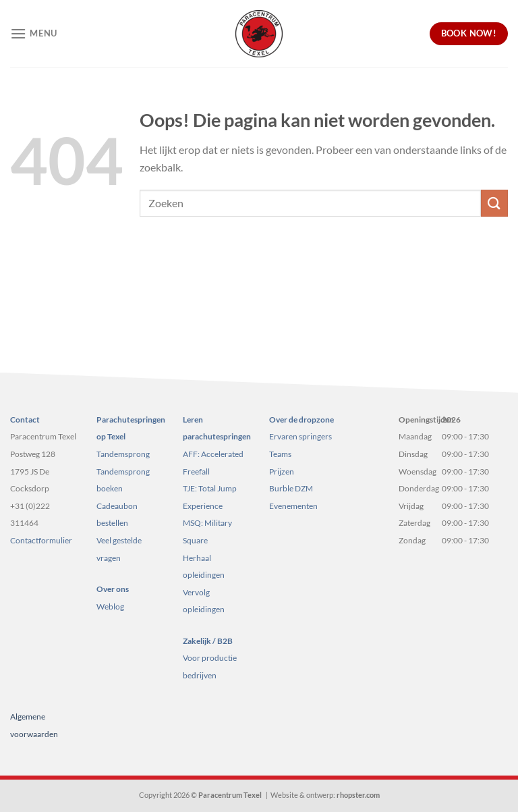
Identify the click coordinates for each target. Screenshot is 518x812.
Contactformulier (41, 540)
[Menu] (34, 33)
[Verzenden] (494, 203)
